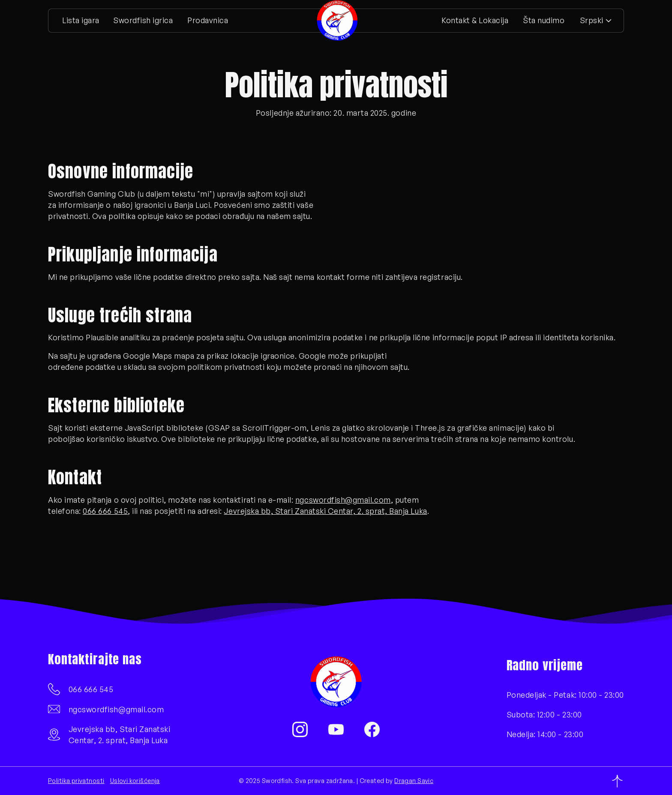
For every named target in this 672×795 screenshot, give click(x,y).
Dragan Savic (414, 781)
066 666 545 (105, 511)
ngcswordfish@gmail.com (343, 500)
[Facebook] (372, 729)
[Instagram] (300, 729)
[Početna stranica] (337, 21)
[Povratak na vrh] (617, 781)
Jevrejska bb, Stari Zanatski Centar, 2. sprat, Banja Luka (325, 511)
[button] (595, 21)
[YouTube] (336, 729)
